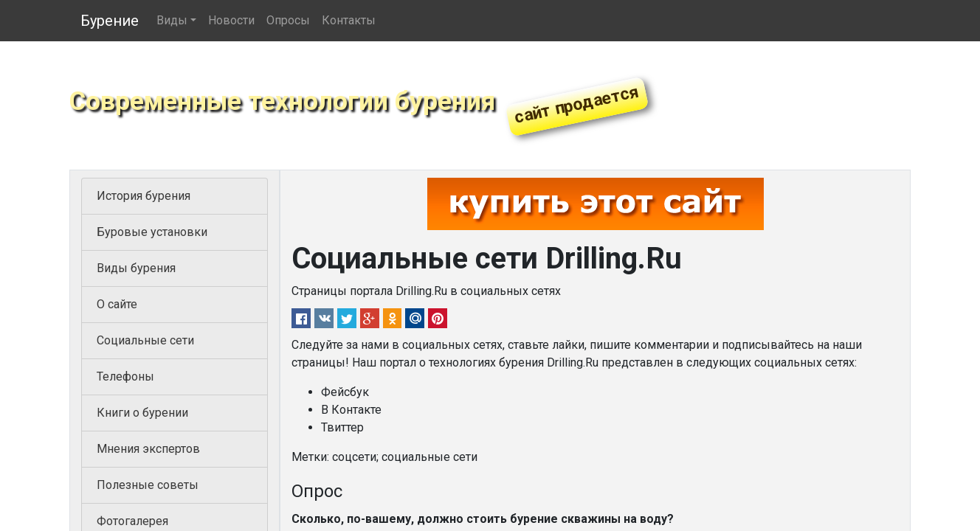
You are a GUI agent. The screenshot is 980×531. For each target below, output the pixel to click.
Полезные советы (148, 485)
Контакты (349, 20)
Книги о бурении (142, 413)
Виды (172, 20)
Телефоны (125, 376)
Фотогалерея (132, 521)
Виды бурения (136, 268)
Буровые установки (152, 232)
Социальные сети (145, 340)
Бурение (110, 21)
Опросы (288, 20)
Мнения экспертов (148, 449)
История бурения (144, 196)
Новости (231, 20)
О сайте (117, 304)
